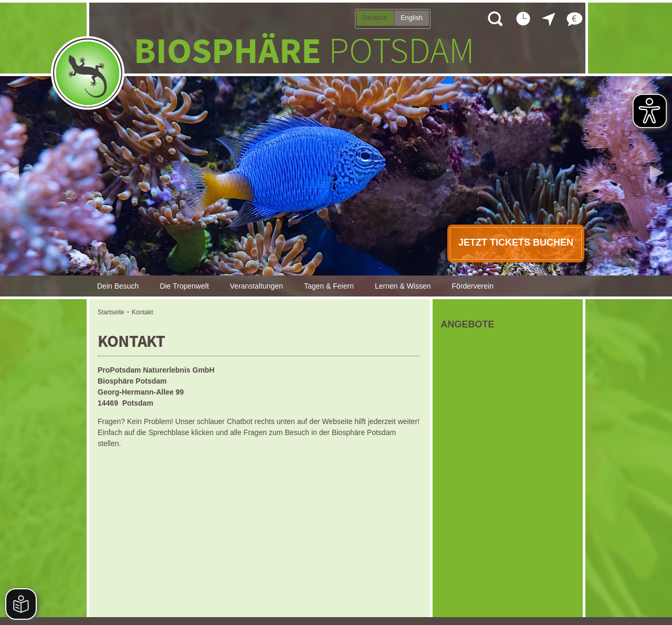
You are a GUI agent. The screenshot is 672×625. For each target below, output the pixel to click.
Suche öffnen (495, 18)
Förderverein (473, 286)
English (412, 18)
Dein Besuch (118, 286)
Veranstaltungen (256, 286)
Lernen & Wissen (403, 286)
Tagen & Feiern (329, 286)
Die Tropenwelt (184, 286)
